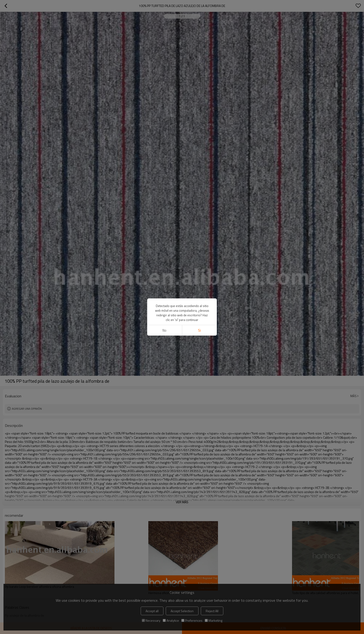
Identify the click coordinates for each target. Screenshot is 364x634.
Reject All (212, 611)
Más (353, 396)
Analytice (171, 620)
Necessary (151, 620)
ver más (182, 502)
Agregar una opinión (27, 409)
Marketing (214, 620)
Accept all (152, 611)
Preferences (192, 620)
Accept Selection (182, 611)
